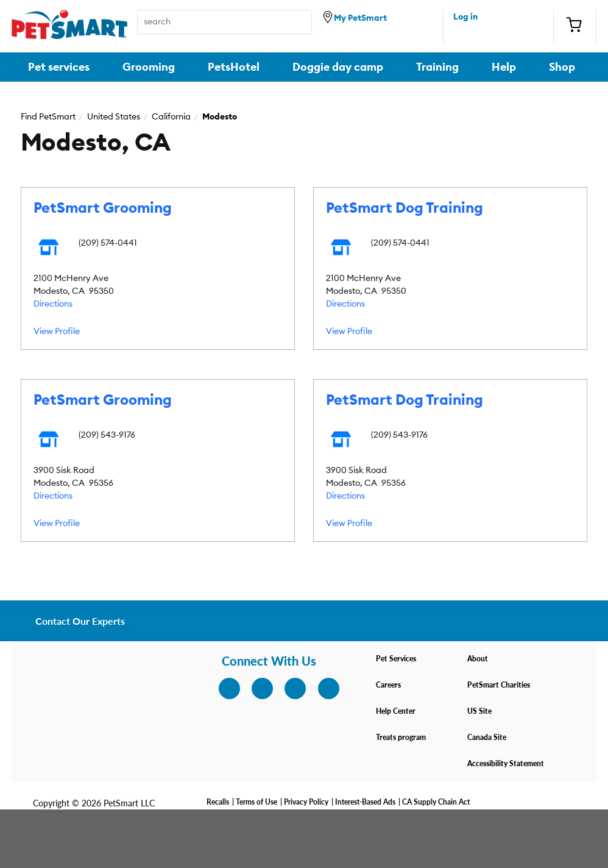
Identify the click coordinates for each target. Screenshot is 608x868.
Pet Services (396, 659)
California (171, 117)
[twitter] (288, 688)
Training (437, 67)
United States (114, 117)
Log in (465, 17)
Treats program (401, 737)
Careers (388, 685)
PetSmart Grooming (103, 208)
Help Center (396, 711)
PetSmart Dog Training (405, 208)
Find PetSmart (48, 117)
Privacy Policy (306, 802)
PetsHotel (234, 67)
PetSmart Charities (499, 685)
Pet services (59, 67)
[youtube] (322, 688)
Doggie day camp (338, 67)
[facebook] (255, 688)
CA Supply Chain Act (436, 802)
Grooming (149, 67)
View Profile (57, 332)
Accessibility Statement (506, 763)
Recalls (218, 802)
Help (504, 67)
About (478, 659)
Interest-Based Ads (365, 802)
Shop (562, 67)
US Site (479, 711)
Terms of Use (256, 802)
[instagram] (222, 688)
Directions (53, 304)
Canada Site (487, 737)
